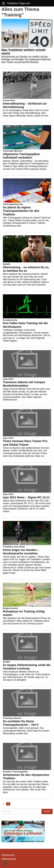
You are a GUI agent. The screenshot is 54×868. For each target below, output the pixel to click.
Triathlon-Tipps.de (18, 3)
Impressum (8, 855)
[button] (5, 863)
